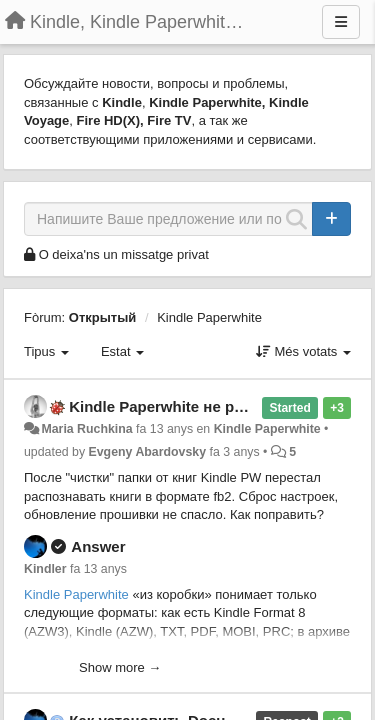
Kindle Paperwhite (209, 317)
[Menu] (341, 22)
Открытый (103, 317)
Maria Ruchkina (86, 429)
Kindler (45, 569)
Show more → (120, 667)
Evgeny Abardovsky (148, 452)
